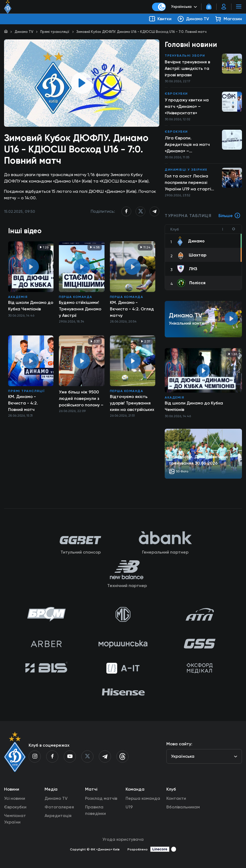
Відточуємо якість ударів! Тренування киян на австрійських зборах (132, 403)
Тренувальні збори (185, 56)
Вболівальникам (183, 807)
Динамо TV (24, 32)
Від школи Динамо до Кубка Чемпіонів (31, 306)
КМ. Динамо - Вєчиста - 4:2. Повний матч (23, 403)
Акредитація (58, 816)
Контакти (176, 798)
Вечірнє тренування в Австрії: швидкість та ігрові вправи (187, 68)
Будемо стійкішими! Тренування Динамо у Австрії (80, 309)
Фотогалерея (59, 807)
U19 (129, 807)
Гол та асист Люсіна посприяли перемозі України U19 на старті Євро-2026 (188, 183)
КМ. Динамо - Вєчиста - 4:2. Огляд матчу (132, 309)
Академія (18, 297)
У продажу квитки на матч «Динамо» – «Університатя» (187, 106)
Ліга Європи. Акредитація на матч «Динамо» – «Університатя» (187, 145)
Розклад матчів (101, 798)
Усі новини (15, 798)
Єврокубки (176, 94)
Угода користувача (123, 839)
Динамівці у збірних (186, 170)
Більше (230, 216)
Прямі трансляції (55, 32)
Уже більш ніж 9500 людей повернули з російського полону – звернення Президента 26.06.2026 (81, 399)
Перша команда (76, 297)
